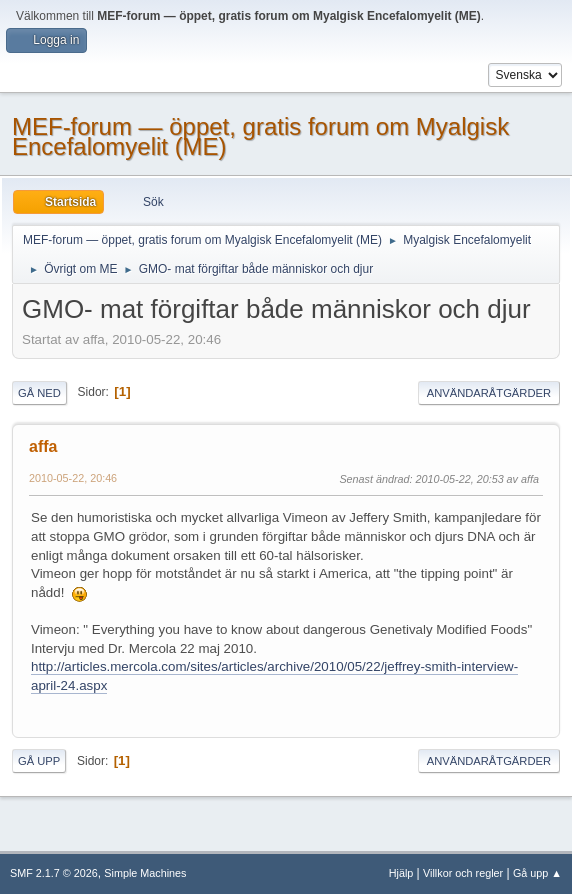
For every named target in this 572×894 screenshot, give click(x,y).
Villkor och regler (463, 873)
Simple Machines (145, 873)
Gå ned (39, 393)
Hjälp (401, 873)
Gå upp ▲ (537, 873)
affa (43, 446)
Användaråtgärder (489, 393)
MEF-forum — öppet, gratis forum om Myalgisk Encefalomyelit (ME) (260, 136)
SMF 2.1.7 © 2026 (54, 873)
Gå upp (39, 761)
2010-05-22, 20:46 (73, 478)
